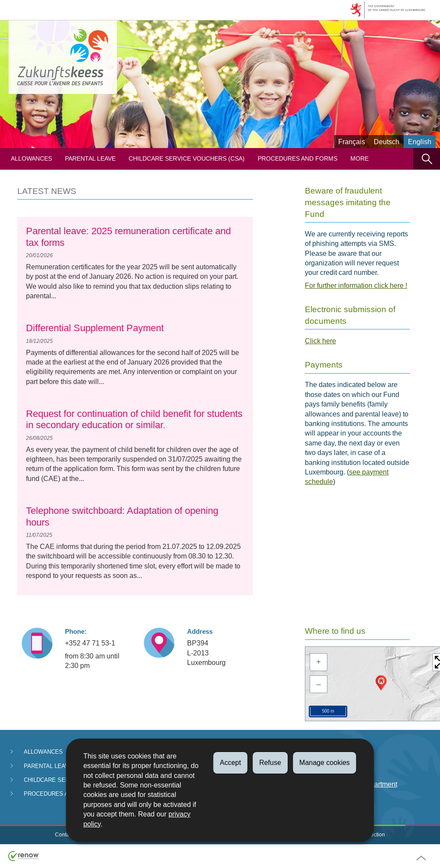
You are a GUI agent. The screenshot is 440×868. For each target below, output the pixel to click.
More (359, 159)
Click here (320, 341)
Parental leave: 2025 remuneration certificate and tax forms (128, 237)
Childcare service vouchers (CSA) (187, 159)
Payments (346, 753)
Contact (64, 835)
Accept (230, 763)
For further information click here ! (356, 286)
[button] (427, 159)
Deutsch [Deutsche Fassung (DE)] (387, 142)
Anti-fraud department (364, 784)
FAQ (338, 769)
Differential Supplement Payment (95, 328)
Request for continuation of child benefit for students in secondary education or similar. (134, 419)
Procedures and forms (298, 159)
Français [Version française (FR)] (352, 142)
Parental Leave (90, 159)
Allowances (31, 159)
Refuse (270, 763)
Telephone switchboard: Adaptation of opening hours (122, 516)
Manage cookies (325, 763)
